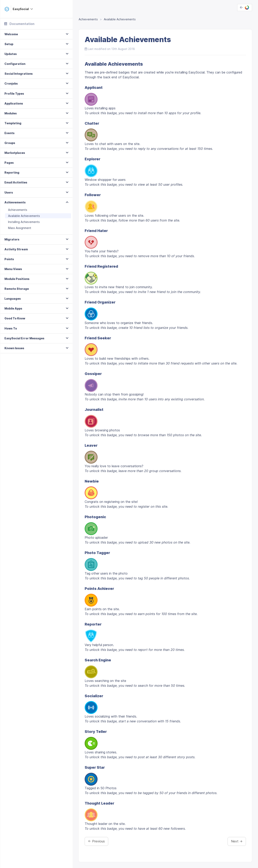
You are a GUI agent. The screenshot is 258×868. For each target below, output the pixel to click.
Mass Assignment (20, 228)
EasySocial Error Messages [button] (24, 338)
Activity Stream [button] (16, 249)
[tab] (36, 34)
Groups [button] (10, 143)
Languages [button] (13, 299)
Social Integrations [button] (19, 74)
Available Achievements (24, 216)
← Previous (96, 841)
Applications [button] (14, 103)
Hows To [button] (11, 328)
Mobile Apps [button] (13, 308)
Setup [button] (9, 44)
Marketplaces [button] (15, 153)
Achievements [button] (15, 202)
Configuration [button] (15, 64)
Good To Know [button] (15, 318)
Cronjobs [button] (11, 83)
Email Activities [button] (16, 182)
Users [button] (9, 192)
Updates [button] (11, 54)
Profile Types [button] (14, 94)
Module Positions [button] (17, 279)
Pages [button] (9, 163)
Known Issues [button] (14, 348)
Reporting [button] (12, 172)
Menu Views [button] (13, 269)
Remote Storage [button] (17, 289)
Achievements (18, 210)
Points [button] (9, 259)
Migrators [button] (12, 239)
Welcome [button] (11, 34)
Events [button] (9, 133)
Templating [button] (13, 123)
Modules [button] (11, 113)
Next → (237, 841)
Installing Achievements (24, 222)
